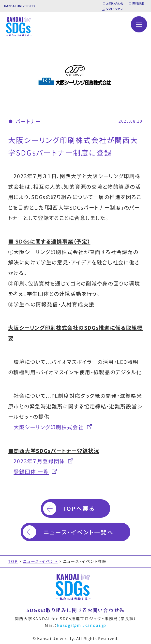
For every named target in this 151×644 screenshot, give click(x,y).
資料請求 (138, 3)
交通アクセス (114, 9)
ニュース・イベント (40, 561)
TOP (13, 561)
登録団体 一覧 (31, 471)
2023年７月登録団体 (39, 461)
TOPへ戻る (79, 508)
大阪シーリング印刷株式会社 (49, 427)
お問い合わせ (115, 3)
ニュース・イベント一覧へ (79, 532)
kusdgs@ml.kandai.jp (82, 625)
